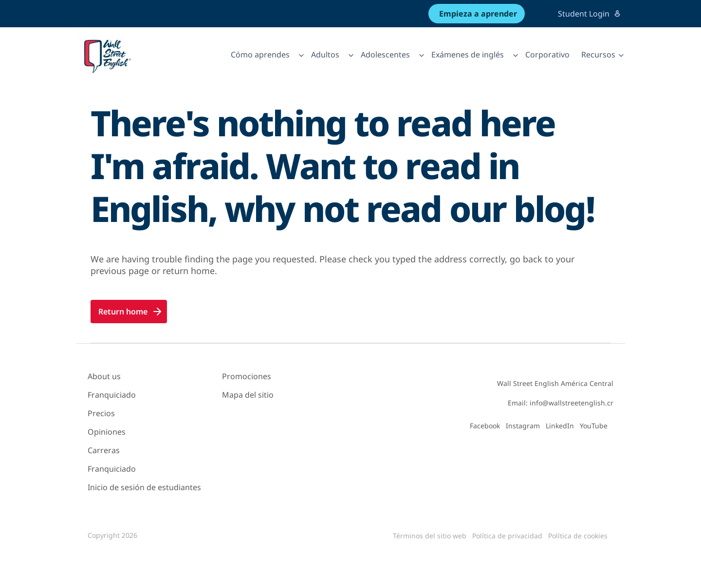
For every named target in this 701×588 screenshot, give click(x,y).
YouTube (594, 426)
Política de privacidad (507, 536)
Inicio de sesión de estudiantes (144, 487)
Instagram (523, 426)
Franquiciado (112, 395)
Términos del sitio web (430, 536)
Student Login (590, 14)
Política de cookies (578, 536)
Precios (101, 413)
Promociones (247, 376)
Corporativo (547, 55)
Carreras (104, 450)
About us (104, 376)
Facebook (485, 426)
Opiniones (107, 432)
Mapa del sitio (248, 395)
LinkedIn (560, 426)
